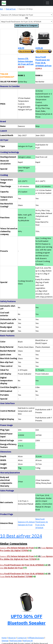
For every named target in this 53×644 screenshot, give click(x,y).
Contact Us (22, 638)
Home (4, 638)
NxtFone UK (28, 641)
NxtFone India (16, 641)
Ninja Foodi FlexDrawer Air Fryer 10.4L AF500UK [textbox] (21, 22)
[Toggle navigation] (48, 3)
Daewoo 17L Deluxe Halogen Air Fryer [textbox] (17, 15)
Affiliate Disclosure (36, 638)
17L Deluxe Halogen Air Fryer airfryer (26, 61)
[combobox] (26, 15)
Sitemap (5, 641)
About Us (12, 638)
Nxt (1, 9)
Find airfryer (11, 9)
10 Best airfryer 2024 (21, 536)
